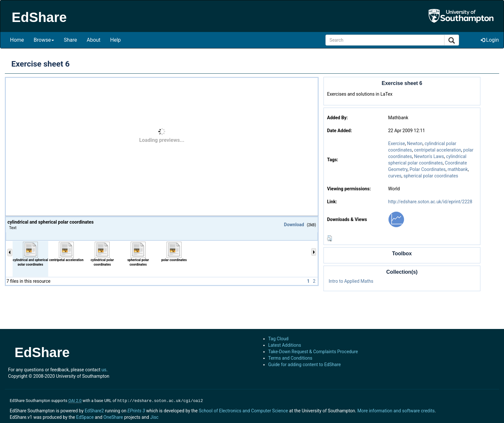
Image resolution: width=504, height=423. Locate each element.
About (94, 40)
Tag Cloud (278, 339)
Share (70, 40)
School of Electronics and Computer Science (243, 410)
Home (17, 40)
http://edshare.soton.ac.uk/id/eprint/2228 (430, 202)
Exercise (397, 143)
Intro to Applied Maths (351, 281)
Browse (44, 40)
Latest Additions (285, 345)
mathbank (458, 169)
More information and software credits (396, 410)
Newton (415, 143)
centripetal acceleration (438, 150)
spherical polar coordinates (431, 176)
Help (116, 40)
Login (490, 40)
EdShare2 (94, 410)
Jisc (154, 417)
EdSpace (85, 417)
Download (294, 225)
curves (395, 176)
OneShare (113, 417)
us (104, 370)
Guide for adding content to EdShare (305, 365)
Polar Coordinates (428, 169)
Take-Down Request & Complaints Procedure (313, 352)
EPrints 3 (136, 410)
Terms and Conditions (290, 358)
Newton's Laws (429, 156)
